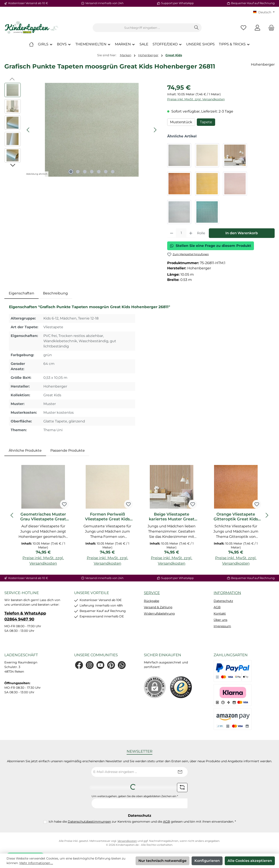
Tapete (206, 122)
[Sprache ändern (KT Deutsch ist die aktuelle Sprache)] (264, 12)
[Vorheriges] (28, 130)
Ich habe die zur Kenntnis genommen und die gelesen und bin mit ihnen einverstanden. (142, 822)
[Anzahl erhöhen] (191, 233)
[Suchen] (196, 28)
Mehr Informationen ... (36, 863)
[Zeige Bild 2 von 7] (78, 172)
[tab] (21, 293)
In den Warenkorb (242, 233)
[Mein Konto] (257, 28)
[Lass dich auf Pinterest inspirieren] (111, 665)
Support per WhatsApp (177, 3)
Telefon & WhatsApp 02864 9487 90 (25, 616)
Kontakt (220, 613)
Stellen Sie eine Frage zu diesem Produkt (211, 246)
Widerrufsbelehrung (159, 613)
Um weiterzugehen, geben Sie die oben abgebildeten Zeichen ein (135, 796)
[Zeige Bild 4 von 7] (92, 172)
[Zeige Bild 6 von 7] (106, 172)
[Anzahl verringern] (172, 233)
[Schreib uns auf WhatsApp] (122, 665)
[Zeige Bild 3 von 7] (85, 172)
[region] (81, 130)
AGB (217, 607)
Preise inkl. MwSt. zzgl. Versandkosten (196, 99)
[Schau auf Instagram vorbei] (90, 665)
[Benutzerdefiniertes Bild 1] (181, 687)
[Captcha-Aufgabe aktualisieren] (182, 788)
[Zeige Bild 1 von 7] (71, 172)
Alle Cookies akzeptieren (250, 861)
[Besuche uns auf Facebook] (79, 665)
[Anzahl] (181, 233)
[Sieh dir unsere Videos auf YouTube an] (100, 665)
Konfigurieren (207, 861)
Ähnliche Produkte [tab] (25, 450)
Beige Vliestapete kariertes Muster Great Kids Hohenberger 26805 (172, 517)
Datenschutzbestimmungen (89, 822)
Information (227, 593)
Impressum (222, 626)
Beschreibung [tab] (55, 293)
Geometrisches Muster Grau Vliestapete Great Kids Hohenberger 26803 (43, 517)
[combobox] (142, 28)
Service (152, 593)
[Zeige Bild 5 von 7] (99, 172)
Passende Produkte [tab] (68, 450)
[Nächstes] (155, 130)
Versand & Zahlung (158, 607)
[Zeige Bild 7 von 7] (113, 172)
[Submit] (180, 772)
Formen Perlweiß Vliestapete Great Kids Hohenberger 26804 (107, 517)
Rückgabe (151, 601)
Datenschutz (223, 601)
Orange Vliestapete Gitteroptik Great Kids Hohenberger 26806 (236, 517)
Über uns (220, 620)
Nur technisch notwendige (162, 861)
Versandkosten (127, 841)
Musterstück (181, 122)
